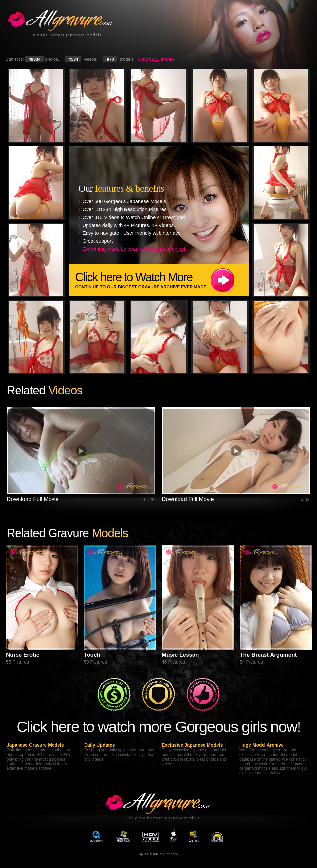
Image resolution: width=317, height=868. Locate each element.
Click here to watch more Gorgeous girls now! (158, 727)
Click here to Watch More (162, 280)
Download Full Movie (33, 499)
